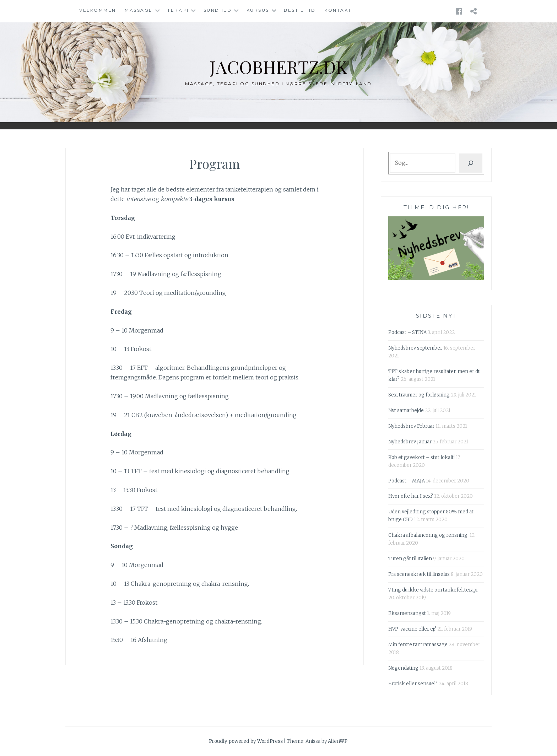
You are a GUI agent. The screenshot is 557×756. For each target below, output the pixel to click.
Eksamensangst (407, 613)
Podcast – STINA (407, 332)
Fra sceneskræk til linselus (419, 574)
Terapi (178, 10)
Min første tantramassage (418, 645)
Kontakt (338, 10)
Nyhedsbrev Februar (411, 426)
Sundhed (218, 10)
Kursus (258, 10)
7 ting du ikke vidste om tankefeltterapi (433, 590)
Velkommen (98, 10)
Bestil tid (300, 10)
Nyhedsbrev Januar (410, 442)
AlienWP (338, 741)
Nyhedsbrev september (415, 348)
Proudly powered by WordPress (246, 741)
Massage (139, 10)
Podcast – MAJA (407, 481)
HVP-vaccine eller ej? (412, 629)
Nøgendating (403, 668)
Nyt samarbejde (406, 411)
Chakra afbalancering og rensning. (428, 535)
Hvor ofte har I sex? (411, 496)
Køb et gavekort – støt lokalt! (421, 457)
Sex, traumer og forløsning (419, 395)
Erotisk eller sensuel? (413, 684)
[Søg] (471, 163)
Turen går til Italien (410, 559)
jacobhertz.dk (279, 67)
